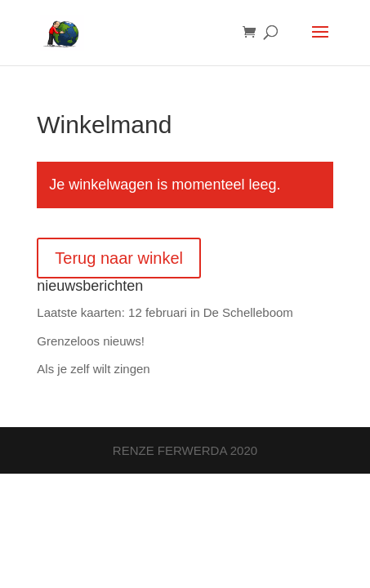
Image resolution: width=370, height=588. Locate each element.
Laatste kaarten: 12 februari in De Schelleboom (165, 312)
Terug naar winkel (119, 258)
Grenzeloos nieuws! (91, 341)
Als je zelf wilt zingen (93, 369)
